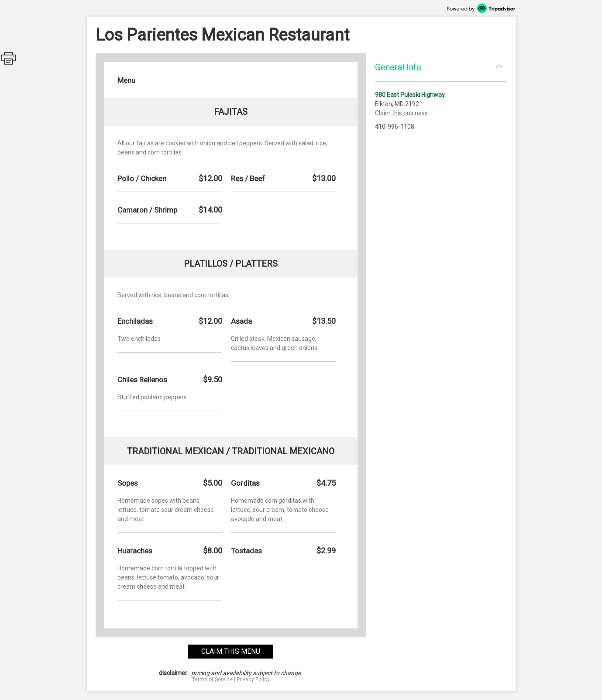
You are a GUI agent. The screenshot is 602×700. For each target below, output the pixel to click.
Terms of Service (212, 679)
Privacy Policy (253, 679)
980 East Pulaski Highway (410, 95)
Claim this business (401, 113)
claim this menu (231, 651)
